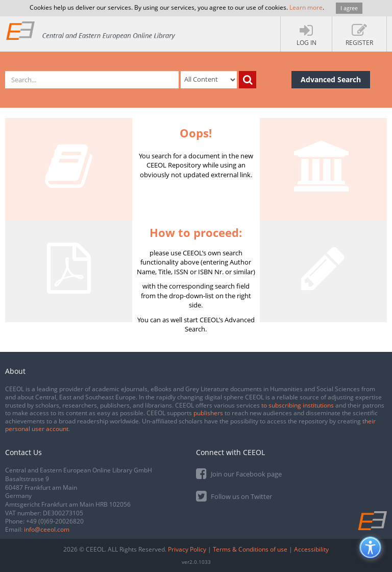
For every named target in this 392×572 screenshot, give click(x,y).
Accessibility (311, 549)
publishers (208, 413)
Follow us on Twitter (234, 496)
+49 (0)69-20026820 (55, 521)
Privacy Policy (187, 549)
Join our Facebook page (239, 473)
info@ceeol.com (47, 529)
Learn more (306, 7)
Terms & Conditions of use (250, 549)
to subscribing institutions (298, 405)
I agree (349, 8)
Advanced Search (331, 79)
